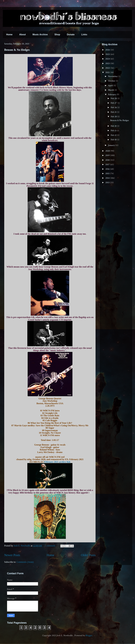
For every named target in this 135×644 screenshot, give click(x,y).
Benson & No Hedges (17, 50)
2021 (108, 72)
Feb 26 (114, 107)
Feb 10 (114, 140)
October (112, 81)
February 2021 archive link (57, 462)
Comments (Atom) (25, 562)
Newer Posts (12, 555)
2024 (108, 59)
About (22, 35)
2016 (108, 169)
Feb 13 (114, 131)
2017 (108, 165)
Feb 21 (114, 112)
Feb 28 (114, 98)
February (112, 95)
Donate (71, 35)
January (112, 145)
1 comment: (50, 546)
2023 (108, 63)
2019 (108, 155)
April (111, 86)
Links (84, 35)
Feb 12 (114, 135)
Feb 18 (114, 126)
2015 (108, 174)
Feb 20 (114, 117)
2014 (108, 178)
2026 (108, 50)
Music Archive (40, 35)
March (111, 90)
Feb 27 (114, 103)
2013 (108, 183)
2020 (108, 151)
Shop (57, 35)
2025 (108, 54)
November (113, 76)
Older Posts (88, 555)
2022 (108, 68)
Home (9, 35)
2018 (108, 160)
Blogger (89, 635)
